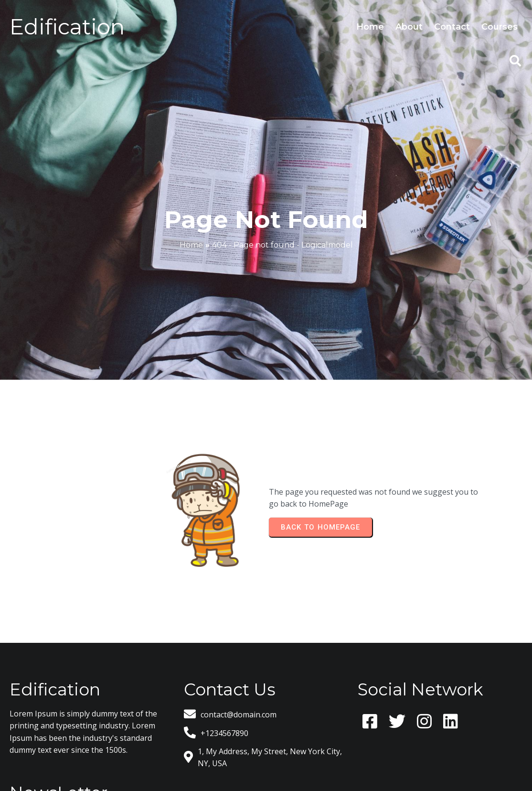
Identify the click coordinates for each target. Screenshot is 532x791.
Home (191, 217)
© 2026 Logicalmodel (266, 755)
